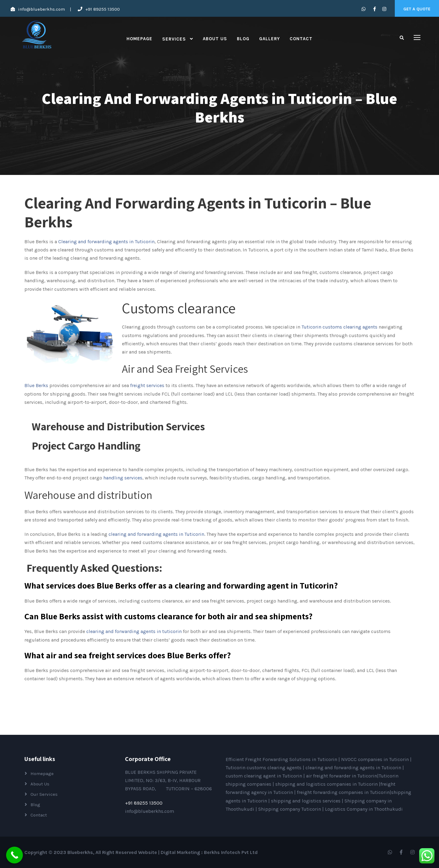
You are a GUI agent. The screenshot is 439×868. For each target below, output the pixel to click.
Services (174, 39)
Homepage (139, 39)
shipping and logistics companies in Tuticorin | (328, 784)
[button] (220, 568)
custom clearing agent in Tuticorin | (266, 776)
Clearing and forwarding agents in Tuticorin (106, 242)
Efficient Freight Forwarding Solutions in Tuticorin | (283, 759)
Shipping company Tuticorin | (292, 809)
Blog (243, 39)
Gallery (269, 39)
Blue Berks (36, 385)
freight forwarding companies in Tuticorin (343, 792)
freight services (147, 385)
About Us (215, 39)
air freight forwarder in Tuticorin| (342, 776)
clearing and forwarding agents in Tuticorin (156, 534)
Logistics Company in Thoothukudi (364, 809)
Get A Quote (417, 9)
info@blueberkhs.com (41, 9)
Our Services (44, 794)
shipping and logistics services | (308, 801)
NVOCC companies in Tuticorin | (376, 759)
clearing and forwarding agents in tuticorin (134, 631)
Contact (301, 39)
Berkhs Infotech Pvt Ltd (231, 852)
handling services (123, 478)
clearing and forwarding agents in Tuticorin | (355, 768)
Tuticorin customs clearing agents (264, 768)
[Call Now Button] (14, 855)
